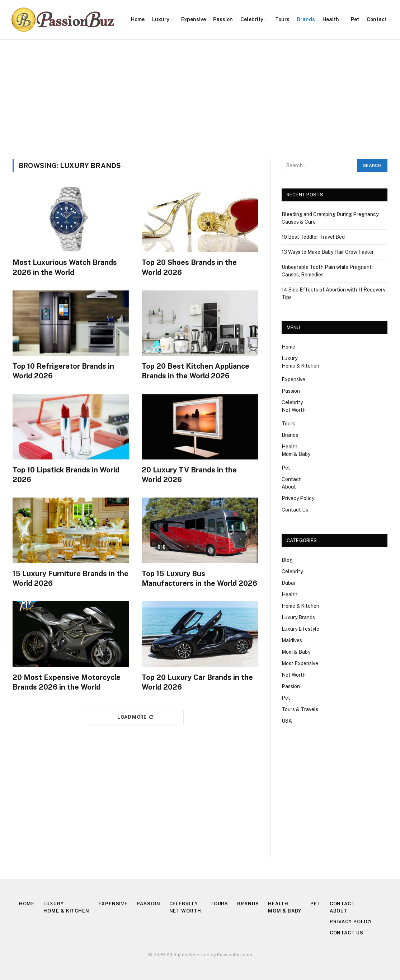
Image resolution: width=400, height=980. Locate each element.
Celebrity (252, 19)
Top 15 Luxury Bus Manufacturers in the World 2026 (199, 578)
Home (138, 19)
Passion (223, 19)
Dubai (288, 583)
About (289, 487)
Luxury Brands (298, 617)
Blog (287, 560)
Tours (282, 19)
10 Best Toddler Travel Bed (313, 237)
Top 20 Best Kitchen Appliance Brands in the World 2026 (196, 371)
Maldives (292, 640)
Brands (306, 19)
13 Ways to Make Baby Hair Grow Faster (328, 252)
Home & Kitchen (300, 366)
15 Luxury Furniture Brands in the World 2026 (70, 578)
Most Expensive (300, 663)
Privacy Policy (298, 498)
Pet (355, 19)
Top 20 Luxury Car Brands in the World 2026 (197, 682)
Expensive (194, 19)
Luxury (161, 19)
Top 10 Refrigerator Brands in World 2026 (63, 371)
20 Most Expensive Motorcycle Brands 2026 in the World (67, 682)
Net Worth (294, 410)
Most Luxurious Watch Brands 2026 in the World (65, 267)
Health (331, 19)
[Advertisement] (200, 93)
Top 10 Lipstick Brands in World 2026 (66, 475)
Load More (135, 717)
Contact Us (295, 510)
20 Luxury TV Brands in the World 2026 (189, 475)
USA (287, 721)
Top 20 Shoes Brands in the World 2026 (189, 267)
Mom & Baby (296, 454)
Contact (377, 19)
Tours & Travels (300, 709)
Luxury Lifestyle (300, 629)
